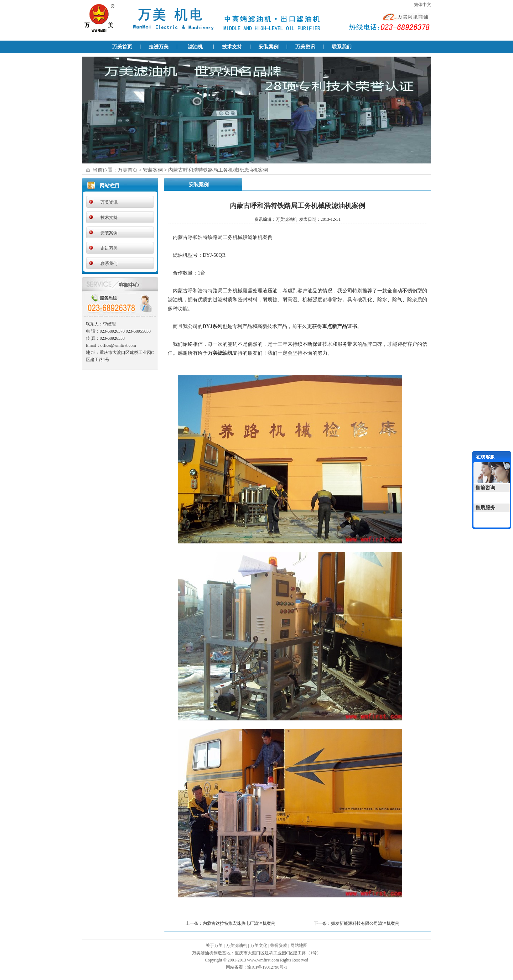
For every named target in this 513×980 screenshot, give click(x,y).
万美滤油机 (220, 353)
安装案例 (269, 47)
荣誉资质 (279, 945)
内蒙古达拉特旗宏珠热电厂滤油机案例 (239, 923)
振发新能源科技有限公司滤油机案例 (365, 923)
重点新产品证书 (340, 326)
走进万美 (159, 47)
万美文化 (259, 945)
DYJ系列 (213, 326)
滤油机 (195, 47)
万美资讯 (305, 47)
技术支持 (232, 47)
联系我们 (342, 47)
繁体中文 (423, 5)
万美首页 (122, 47)
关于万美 (214, 945)
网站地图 (299, 945)
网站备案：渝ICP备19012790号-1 (257, 967)
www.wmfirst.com (263, 960)
